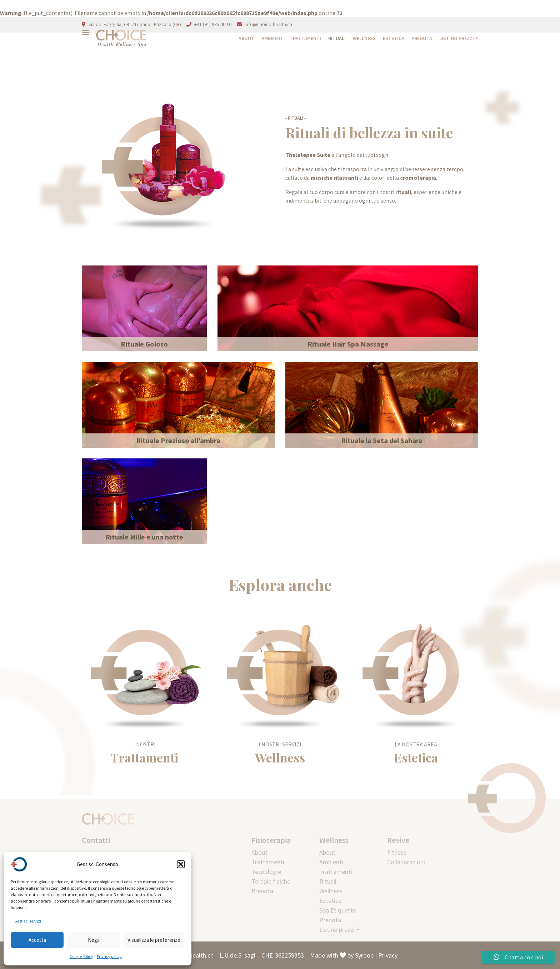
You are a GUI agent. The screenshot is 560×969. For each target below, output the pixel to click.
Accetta (37, 940)
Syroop (364, 955)
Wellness (364, 38)
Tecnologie (266, 872)
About (246, 38)
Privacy (388, 955)
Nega (94, 940)
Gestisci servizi (28, 921)
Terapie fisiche (271, 881)
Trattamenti (305, 38)
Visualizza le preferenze (154, 940)
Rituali (337, 38)
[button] (181, 864)
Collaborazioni (406, 862)
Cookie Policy (81, 956)
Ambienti (272, 38)
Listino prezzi (457, 38)
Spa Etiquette (338, 910)
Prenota (422, 38)
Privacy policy (109, 956)
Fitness (397, 852)
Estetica (394, 38)
